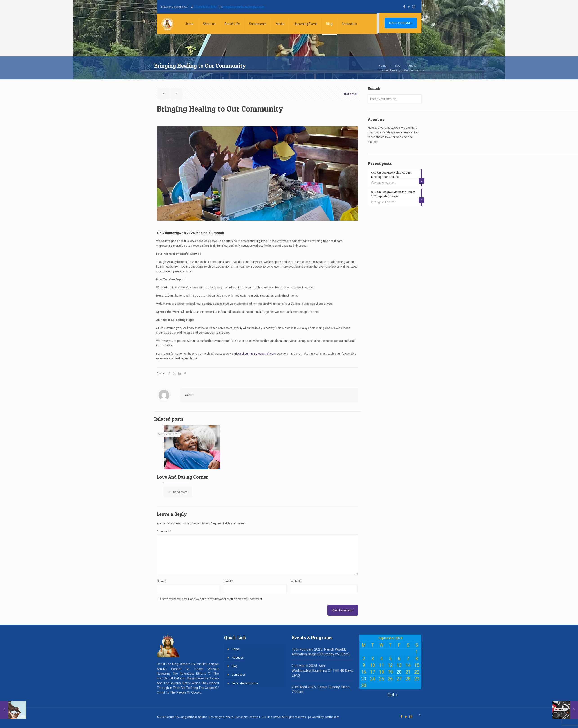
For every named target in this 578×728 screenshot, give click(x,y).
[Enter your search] (395, 99)
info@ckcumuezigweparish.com (255, 354)
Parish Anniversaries (245, 683)
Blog (398, 66)
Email (228, 581)
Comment (164, 531)
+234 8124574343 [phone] (205, 7)
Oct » (393, 695)
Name (162, 581)
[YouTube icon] (409, 7)
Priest (412, 66)
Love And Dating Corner (182, 477)
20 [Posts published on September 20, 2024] (399, 672)
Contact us (239, 675)
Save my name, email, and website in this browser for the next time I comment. (212, 599)
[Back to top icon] (420, 715)
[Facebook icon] (404, 7)
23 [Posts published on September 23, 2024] (364, 679)
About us (238, 658)
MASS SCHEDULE (401, 23)
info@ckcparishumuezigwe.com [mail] (243, 7)
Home (382, 66)
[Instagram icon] (414, 7)
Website (296, 581)
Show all (350, 94)
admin (190, 395)
